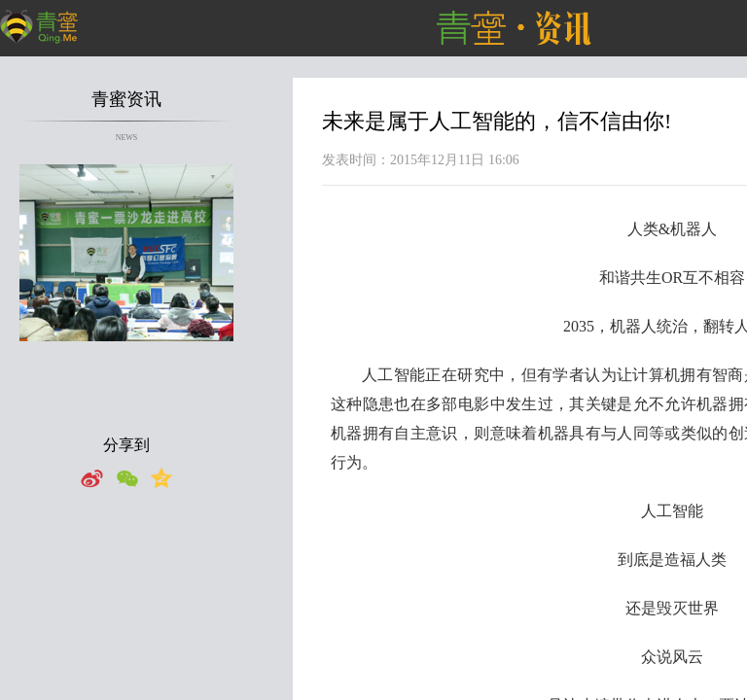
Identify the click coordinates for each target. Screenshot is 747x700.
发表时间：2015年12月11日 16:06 (421, 160)
